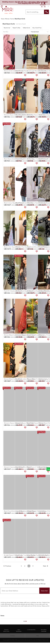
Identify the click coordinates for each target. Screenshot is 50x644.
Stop (49, 624)
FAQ (37, 636)
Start (47, 624)
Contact (12, 636)
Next (45, 566)
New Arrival (7, 28)
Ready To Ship (16, 28)
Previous (8, 566)
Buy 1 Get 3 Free (37, 28)
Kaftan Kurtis (26, 28)
